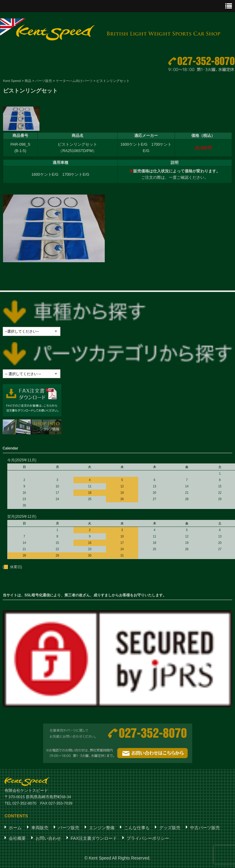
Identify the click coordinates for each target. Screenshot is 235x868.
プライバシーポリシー (148, 839)
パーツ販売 (69, 828)
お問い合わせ (48, 839)
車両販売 (40, 828)
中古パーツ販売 (205, 828)
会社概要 (17, 839)
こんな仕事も (137, 828)
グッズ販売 (170, 828)
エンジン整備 (102, 828)
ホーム (15, 828)
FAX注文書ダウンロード (94, 839)
